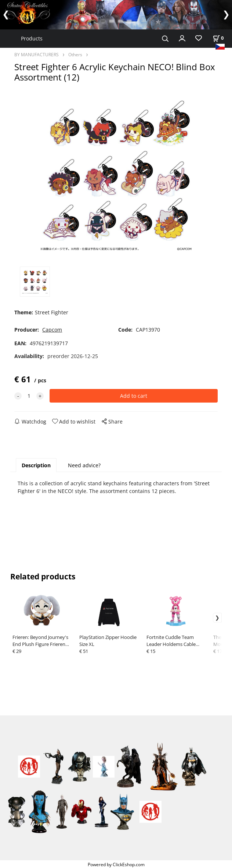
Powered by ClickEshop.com (116, 864)
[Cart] (218, 38)
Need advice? (84, 465)
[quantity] (29, 396)
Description (36, 465)
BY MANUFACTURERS (37, 54)
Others (75, 54)
